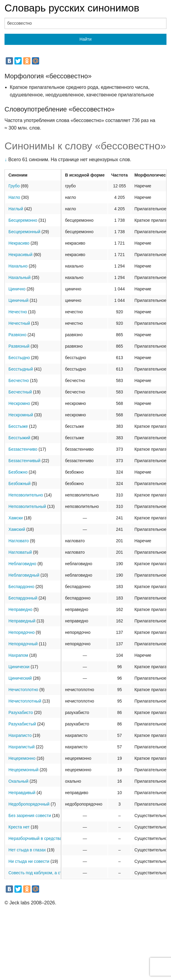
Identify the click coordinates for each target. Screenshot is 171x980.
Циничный (19, 300)
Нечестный (19, 323)
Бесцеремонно (23, 220)
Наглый (16, 209)
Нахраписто (20, 735)
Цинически (19, 667)
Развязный (19, 346)
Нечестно (18, 312)
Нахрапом (18, 655)
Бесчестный (20, 392)
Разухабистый (22, 724)
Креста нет (19, 827)
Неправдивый (22, 793)
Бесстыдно (19, 358)
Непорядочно (22, 632)
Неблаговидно (22, 564)
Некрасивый (20, 255)
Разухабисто (21, 712)
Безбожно (18, 472)
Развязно (17, 335)
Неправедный (22, 621)
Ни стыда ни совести (29, 861)
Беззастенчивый (24, 461)
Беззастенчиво (23, 449)
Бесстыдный (21, 369)
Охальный (18, 781)
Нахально (18, 266)
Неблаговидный (24, 575)
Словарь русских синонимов (72, 8)
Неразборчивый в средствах (36, 838)
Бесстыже (18, 426)
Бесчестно (19, 380)
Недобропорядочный (29, 804)
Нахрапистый (22, 747)
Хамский (17, 529)
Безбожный (20, 484)
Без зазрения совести (30, 816)
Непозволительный (27, 506)
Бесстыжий (19, 438)
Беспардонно (21, 587)
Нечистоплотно (23, 690)
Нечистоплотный (25, 701)
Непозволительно (26, 495)
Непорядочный (23, 644)
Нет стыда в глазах (27, 850)
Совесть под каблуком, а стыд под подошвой (52, 873)
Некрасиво (19, 243)
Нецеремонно (22, 758)
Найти (85, 39)
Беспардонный (23, 598)
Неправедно (20, 609)
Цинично (17, 289)
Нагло (14, 197)
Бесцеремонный (24, 232)
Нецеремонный (23, 770)
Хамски (16, 518)
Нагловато (19, 541)
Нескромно (19, 403)
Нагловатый (20, 552)
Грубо (14, 186)
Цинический (20, 678)
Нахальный (20, 277)
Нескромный (21, 415)
